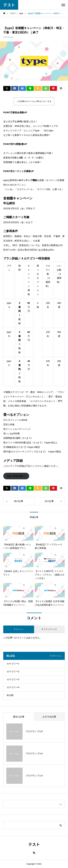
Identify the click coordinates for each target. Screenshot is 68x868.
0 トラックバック (49, 629)
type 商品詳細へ (16, 476)
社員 (10, 22)
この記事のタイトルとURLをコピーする (34, 101)
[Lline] (30, 88)
